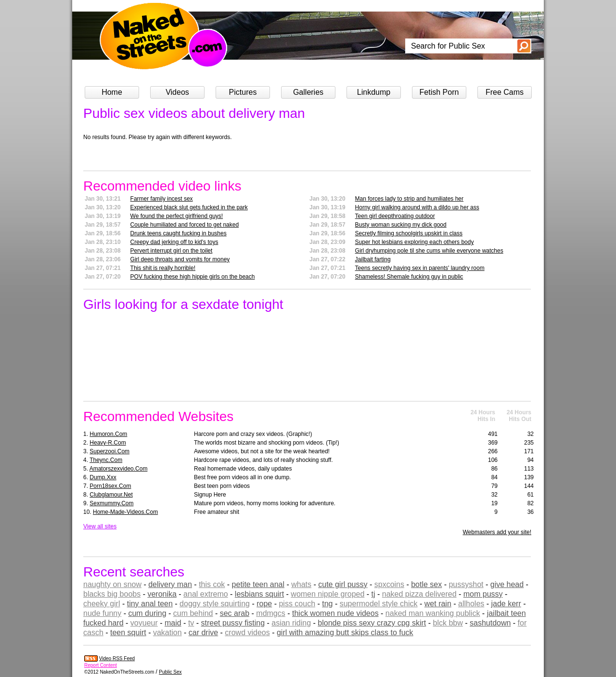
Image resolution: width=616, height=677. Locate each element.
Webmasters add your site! (497, 532)
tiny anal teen (150, 604)
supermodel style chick (379, 604)
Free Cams (505, 92)
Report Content (101, 665)
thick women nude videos (335, 613)
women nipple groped (327, 594)
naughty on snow (112, 584)
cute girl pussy (343, 584)
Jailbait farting (373, 259)
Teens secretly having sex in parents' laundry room (420, 268)
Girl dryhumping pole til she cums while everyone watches (429, 251)
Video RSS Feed (117, 658)
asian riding (291, 623)
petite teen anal (258, 584)
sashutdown (490, 623)
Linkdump (374, 92)
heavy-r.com (108, 443)
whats (301, 584)
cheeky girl (102, 604)
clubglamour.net (111, 495)
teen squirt (128, 632)
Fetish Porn (439, 92)
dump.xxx (103, 477)
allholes (471, 604)
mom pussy (483, 594)
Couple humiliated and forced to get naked (185, 225)
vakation (167, 632)
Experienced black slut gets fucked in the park (189, 207)
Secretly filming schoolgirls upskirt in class (409, 233)
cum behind (193, 613)
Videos (177, 92)
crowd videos (247, 632)
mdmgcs (270, 613)
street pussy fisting (233, 623)
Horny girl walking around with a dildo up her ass (417, 207)
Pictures (243, 92)
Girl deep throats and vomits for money (180, 259)
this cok (212, 584)
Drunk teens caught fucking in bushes (179, 233)
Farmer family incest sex (162, 199)
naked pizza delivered (419, 594)
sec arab (235, 613)
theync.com (106, 460)
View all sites (100, 526)
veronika (162, 594)
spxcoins (389, 584)
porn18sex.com (110, 486)
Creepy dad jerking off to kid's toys (174, 242)
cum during (147, 613)
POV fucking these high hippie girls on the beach (193, 277)
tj (373, 594)
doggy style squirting (215, 604)
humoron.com (108, 434)
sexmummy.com (111, 503)
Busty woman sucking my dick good (401, 225)
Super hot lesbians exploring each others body (415, 242)
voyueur (144, 623)
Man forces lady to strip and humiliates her (409, 199)
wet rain (438, 604)
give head (507, 584)
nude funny (102, 613)
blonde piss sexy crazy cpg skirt (372, 623)
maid (173, 623)
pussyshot (466, 584)
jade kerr (506, 604)
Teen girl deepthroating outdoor (395, 216)
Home (112, 92)
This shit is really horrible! (163, 268)
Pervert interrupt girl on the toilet (172, 251)
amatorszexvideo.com (119, 469)
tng (327, 604)
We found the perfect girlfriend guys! (177, 216)
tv (191, 623)
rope (264, 604)
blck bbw (448, 623)
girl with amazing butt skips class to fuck (345, 632)
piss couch (297, 604)
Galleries (308, 92)
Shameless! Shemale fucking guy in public (409, 277)
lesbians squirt (259, 594)
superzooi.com (109, 451)
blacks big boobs (112, 594)
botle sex (426, 584)
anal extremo (206, 594)
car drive (203, 632)
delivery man (170, 584)
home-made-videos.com (125, 512)
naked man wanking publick (433, 613)
